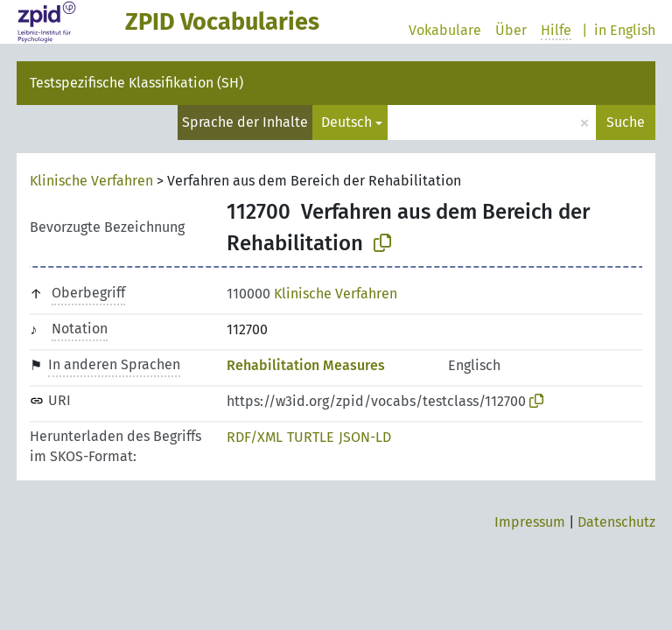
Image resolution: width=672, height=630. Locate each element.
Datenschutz (616, 522)
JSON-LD (365, 437)
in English (625, 30)
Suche (626, 122)
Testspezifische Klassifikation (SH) (136, 83)
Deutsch (346, 122)
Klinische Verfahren (91, 181)
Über (511, 30)
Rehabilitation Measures (306, 365)
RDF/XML (255, 437)
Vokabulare (445, 30)
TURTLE (311, 437)
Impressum (530, 522)
